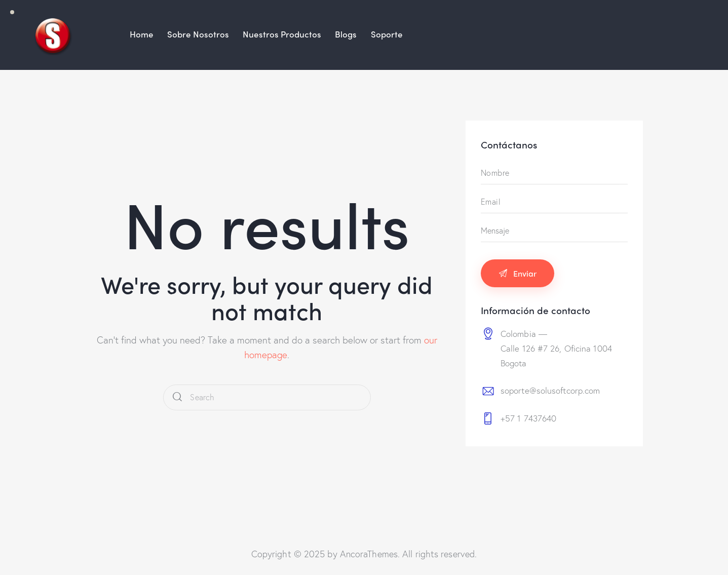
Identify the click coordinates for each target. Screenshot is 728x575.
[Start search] (177, 397)
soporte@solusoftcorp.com (550, 390)
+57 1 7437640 (528, 418)
